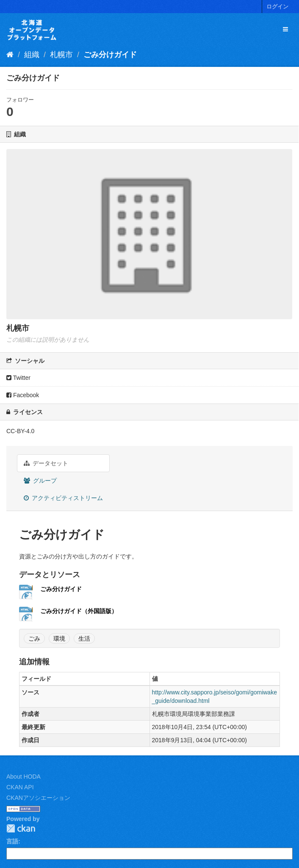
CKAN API (20, 787)
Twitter (18, 378)
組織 (32, 55)
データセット (46, 463)
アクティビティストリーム (63, 498)
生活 (84, 639)
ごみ (34, 639)
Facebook (23, 395)
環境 (59, 639)
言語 (12, 841)
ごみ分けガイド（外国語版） (79, 611)
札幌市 (61, 55)
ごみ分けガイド (110, 55)
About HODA (24, 777)
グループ (40, 481)
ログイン (277, 7)
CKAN (21, 828)
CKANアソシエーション (38, 798)
